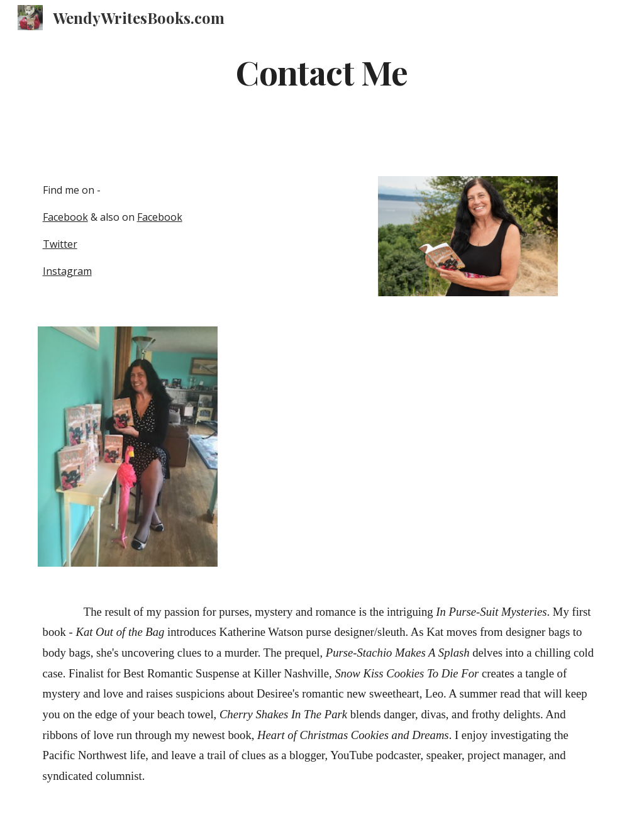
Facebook (65, 217)
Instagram (67, 271)
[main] (322, 85)
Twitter (60, 244)
